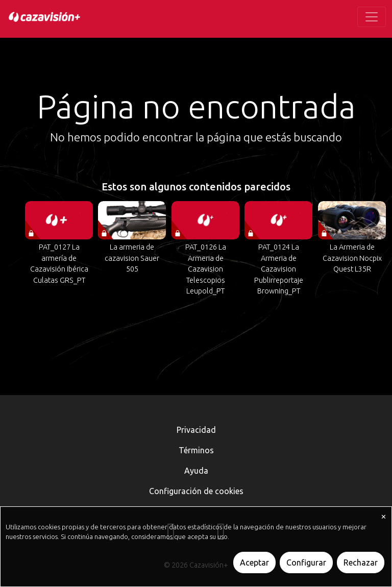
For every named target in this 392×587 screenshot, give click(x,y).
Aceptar (254, 562)
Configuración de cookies (196, 491)
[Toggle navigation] (372, 17)
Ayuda (196, 471)
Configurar (306, 562)
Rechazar (361, 562)
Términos (196, 450)
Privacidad (196, 430)
